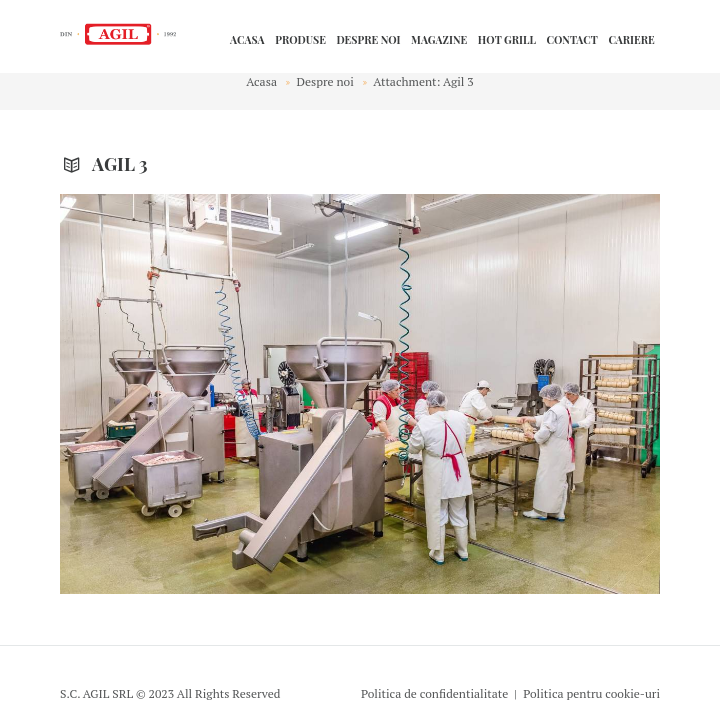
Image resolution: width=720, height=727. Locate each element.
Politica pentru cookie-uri (591, 693)
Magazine (439, 40)
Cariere (631, 40)
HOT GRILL (507, 40)
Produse (300, 40)
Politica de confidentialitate (434, 693)
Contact (571, 40)
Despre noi (368, 40)
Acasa (247, 40)
